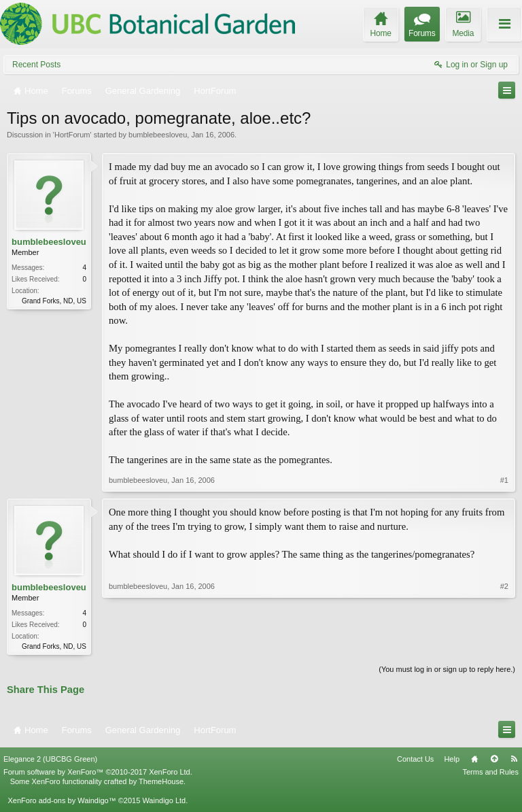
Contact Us (415, 760)
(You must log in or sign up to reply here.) (447, 671)
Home (474, 760)
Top (494, 760)
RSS (514, 760)
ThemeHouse (161, 783)
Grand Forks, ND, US (54, 301)
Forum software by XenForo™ (98, 773)
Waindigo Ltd (164, 802)
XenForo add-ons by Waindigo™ (62, 802)
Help (452, 760)
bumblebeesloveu (158, 135)
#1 (504, 480)
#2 (504, 645)
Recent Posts (36, 65)
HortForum (72, 135)
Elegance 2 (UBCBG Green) (50, 760)
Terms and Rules (490, 773)
